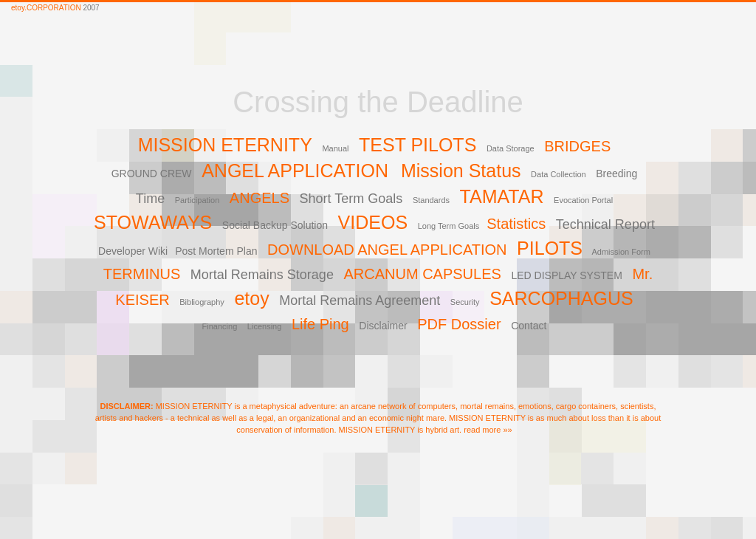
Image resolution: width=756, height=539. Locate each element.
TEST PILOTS (417, 145)
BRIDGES (577, 146)
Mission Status (461, 171)
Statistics (516, 224)
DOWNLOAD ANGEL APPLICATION (387, 250)
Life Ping (320, 324)
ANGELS (260, 198)
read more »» (488, 430)
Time (150, 199)
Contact (529, 326)
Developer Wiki (133, 251)
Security (465, 302)
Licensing (264, 326)
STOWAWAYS (153, 222)
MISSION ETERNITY (225, 145)
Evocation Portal (583, 200)
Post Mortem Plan (216, 251)
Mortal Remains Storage (262, 275)
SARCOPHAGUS (561, 298)
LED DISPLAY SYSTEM (566, 275)
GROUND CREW (152, 174)
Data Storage (511, 148)
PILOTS (550, 248)
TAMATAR (502, 196)
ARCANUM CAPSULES (422, 274)
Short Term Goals (351, 199)
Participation (197, 200)
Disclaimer (383, 326)
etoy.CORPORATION (46, 8)
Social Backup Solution (275, 225)
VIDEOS (373, 222)
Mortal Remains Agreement (360, 301)
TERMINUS (142, 274)
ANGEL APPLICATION (298, 171)
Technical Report (605, 224)
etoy (251, 298)
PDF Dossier (459, 324)
